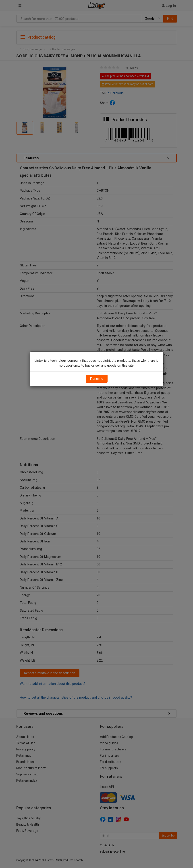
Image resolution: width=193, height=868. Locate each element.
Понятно (97, 379)
